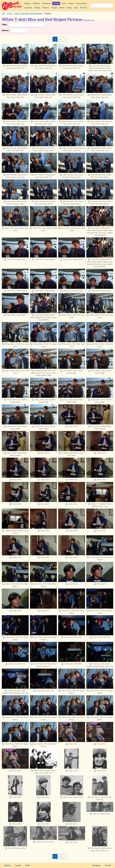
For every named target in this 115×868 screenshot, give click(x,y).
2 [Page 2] (60, 39)
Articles (36, 3)
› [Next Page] (65, 39)
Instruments (81, 3)
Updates (7, 865)
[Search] (99, 6)
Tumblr (108, 865)
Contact (18, 865)
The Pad (83, 8)
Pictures (46, 8)
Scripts (54, 8)
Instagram (96, 865)
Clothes (56, 3)
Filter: (5, 25)
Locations (28, 8)
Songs (69, 8)
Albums (27, 3)
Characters (46, 3)
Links (28, 865)
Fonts (64, 3)
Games (71, 3)
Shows (62, 8)
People (37, 8)
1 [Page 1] (55, 39)
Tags (76, 8)
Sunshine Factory (12, 6)
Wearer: (6, 30)
